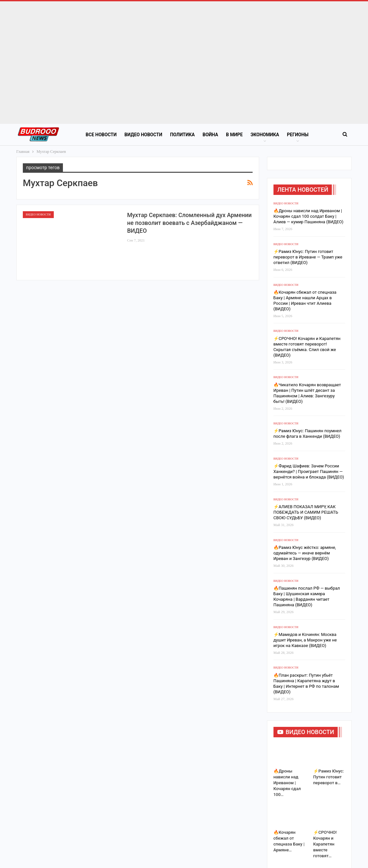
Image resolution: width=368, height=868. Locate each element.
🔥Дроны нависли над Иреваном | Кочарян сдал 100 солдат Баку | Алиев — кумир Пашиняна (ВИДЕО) (309, 474)
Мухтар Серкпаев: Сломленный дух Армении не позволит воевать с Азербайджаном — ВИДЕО (189, 223)
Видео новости (143, 135)
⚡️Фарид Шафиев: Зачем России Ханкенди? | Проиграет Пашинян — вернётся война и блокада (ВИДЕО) (309, 729)
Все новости (101, 135)
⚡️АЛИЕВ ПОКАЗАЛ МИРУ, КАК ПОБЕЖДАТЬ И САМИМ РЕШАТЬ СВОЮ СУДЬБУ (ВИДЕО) (306, 770)
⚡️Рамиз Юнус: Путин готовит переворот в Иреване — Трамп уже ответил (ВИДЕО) (308, 515)
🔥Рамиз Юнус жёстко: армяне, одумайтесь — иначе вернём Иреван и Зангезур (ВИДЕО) (305, 810)
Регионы (298, 135)
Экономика (265, 135)
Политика (183, 135)
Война (210, 135)
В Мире (234, 135)
